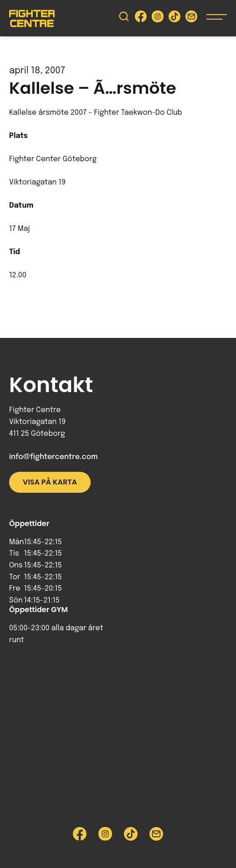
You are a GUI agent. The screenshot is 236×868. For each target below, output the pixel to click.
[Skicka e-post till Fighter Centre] (191, 18)
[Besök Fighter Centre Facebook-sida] (141, 18)
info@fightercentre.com (53, 457)
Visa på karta (50, 482)
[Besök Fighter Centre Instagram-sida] (158, 18)
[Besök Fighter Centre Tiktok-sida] (174, 18)
